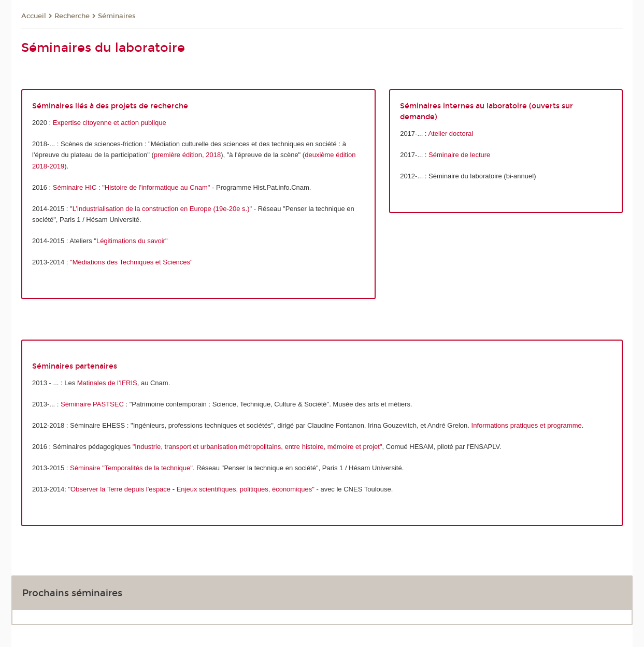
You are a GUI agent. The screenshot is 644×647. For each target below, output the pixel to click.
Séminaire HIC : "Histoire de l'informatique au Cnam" (132, 187)
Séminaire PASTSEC (92, 404)
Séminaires (117, 16)
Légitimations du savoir (131, 241)
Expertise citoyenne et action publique (110, 123)
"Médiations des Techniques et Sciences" (131, 262)
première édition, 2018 (187, 155)
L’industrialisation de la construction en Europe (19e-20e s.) (161, 209)
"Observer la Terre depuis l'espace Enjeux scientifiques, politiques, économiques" (191, 489)
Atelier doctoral (450, 133)
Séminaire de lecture (459, 155)
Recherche (72, 16)
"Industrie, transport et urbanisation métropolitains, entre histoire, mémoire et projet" (257, 447)
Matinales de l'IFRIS (107, 383)
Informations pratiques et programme (527, 425)
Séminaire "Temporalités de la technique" (131, 468)
